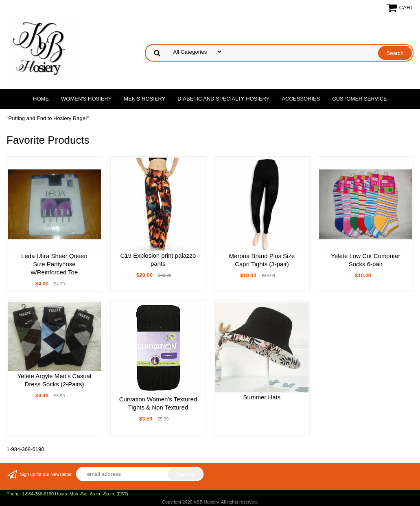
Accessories (301, 99)
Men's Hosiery (144, 99)
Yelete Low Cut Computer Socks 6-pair (365, 260)
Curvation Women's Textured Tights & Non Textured (158, 403)
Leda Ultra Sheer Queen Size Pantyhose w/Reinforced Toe (54, 264)
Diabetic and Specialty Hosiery (223, 99)
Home (41, 99)
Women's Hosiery (86, 99)
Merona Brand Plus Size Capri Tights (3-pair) (262, 260)
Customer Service (360, 99)
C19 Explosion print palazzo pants (158, 260)
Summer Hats (262, 397)
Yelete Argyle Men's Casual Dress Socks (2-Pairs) (55, 380)
